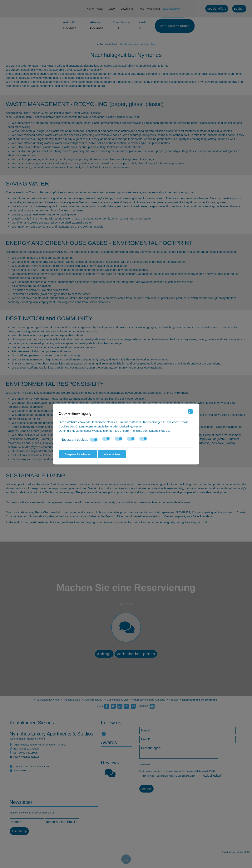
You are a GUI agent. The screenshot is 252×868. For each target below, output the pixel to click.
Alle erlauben (112, 454)
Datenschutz (157, 431)
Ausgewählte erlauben (78, 454)
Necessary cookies (79, 440)
